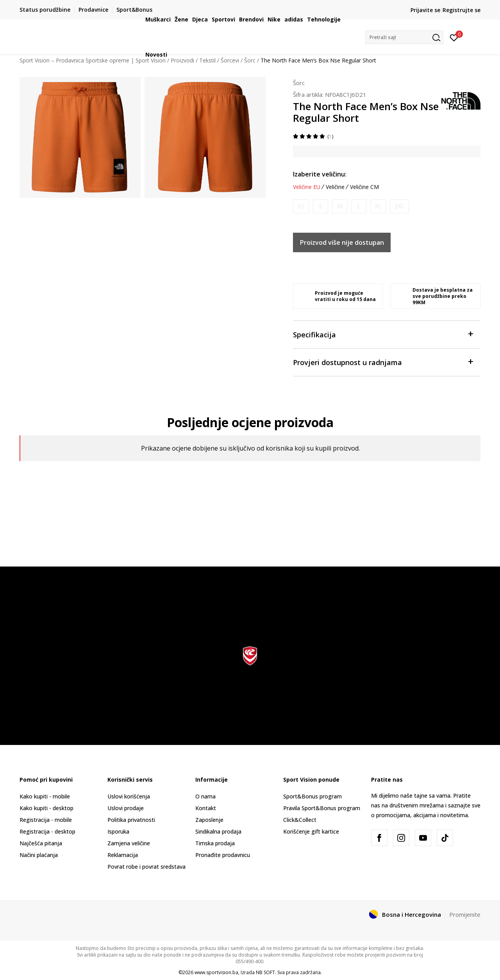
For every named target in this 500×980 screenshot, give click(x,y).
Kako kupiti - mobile (45, 796)
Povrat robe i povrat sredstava (146, 867)
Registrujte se (462, 10)
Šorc (299, 83)
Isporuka (118, 831)
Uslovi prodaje (126, 808)
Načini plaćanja (39, 855)
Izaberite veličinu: (320, 174)
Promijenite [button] (465, 914)
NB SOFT (265, 972)
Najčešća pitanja (41, 843)
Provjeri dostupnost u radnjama (383, 362)
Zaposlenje (209, 820)
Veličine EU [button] (307, 187)
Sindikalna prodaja (218, 831)
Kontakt (206, 808)
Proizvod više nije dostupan (342, 242)
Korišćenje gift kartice (311, 831)
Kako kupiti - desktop (46, 808)
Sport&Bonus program (312, 796)
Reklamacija (123, 855)
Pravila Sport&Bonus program (322, 808)
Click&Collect (300, 820)
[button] (404, 37)
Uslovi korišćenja (129, 796)
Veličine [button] (335, 187)
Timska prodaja (215, 843)
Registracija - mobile (46, 820)
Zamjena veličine (129, 843)
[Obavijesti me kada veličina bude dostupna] (301, 206)
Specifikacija (383, 334)
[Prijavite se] (454, 37)
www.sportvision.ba (216, 972)
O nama (205, 796)
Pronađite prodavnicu (223, 855)
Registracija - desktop (47, 831)
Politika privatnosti (131, 820)
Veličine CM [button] (364, 187)
